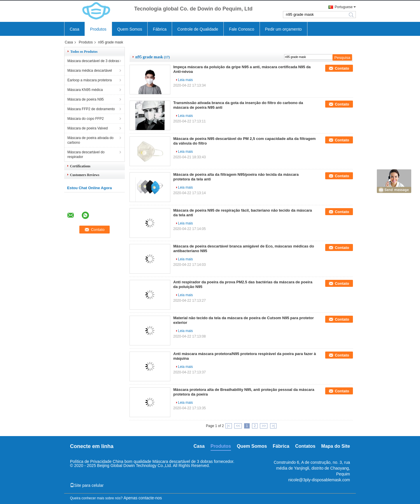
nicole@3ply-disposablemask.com (319, 480)
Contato (342, 68)
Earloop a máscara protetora (90, 80)
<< (238, 426)
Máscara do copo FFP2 (86, 119)
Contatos (305, 446)
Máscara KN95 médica (85, 90)
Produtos (98, 29)
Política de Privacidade (91, 461)
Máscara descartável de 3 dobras (93, 61)
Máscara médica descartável (90, 71)
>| (273, 426)
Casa (75, 29)
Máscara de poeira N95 (86, 99)
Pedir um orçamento (283, 29)
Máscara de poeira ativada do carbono (90, 140)
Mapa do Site (336, 446)
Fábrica (160, 29)
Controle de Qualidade (198, 29)
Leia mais (185, 80)
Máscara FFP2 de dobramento (91, 109)
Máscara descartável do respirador (86, 154)
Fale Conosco (242, 29)
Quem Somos (130, 29)
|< (229, 426)
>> (264, 426)
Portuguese (344, 7)
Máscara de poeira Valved (88, 128)
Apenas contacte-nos (143, 498)
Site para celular (87, 485)
